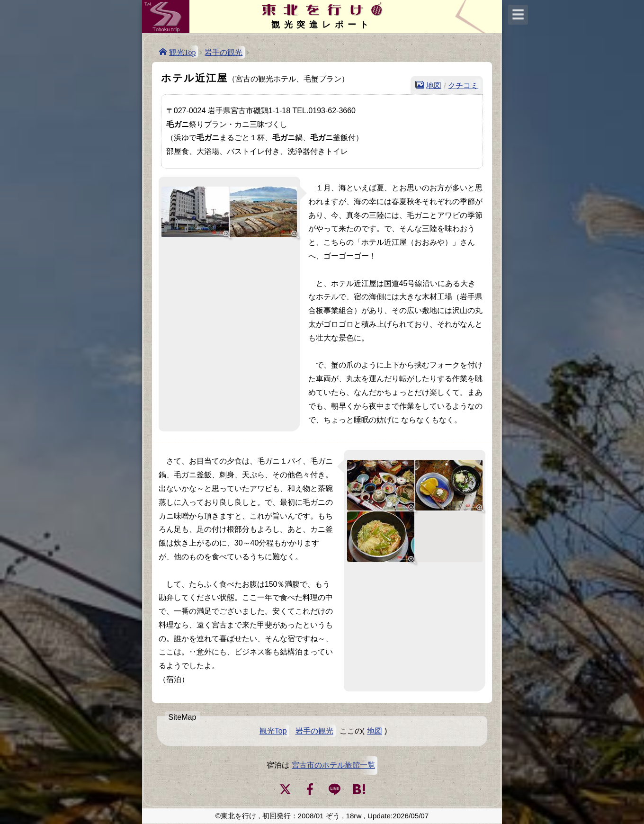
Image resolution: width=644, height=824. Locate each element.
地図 (434, 85)
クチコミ (463, 85)
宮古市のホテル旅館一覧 (333, 765)
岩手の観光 (224, 52)
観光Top (183, 52)
